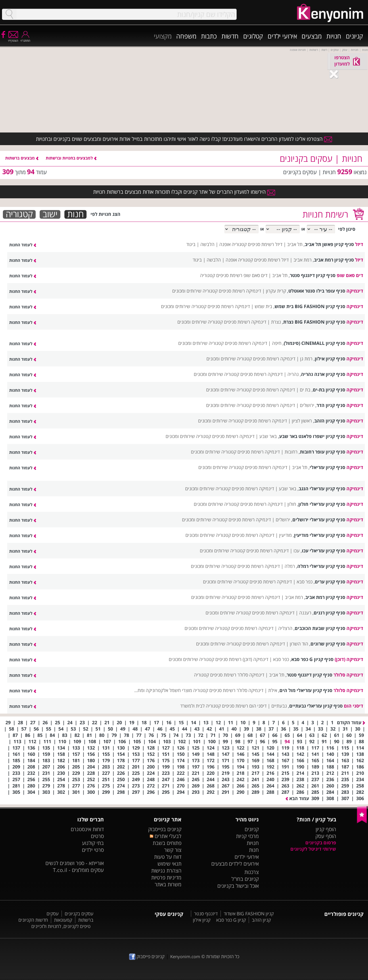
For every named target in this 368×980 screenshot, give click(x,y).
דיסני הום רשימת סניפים (244, 706)
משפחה (186, 36)
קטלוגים (253, 36)
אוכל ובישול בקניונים (238, 886)
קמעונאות (63, 920)
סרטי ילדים (93, 850)
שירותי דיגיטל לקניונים (313, 849)
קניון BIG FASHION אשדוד (249, 914)
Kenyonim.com (185, 956)
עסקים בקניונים (79, 914)
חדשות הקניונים (33, 920)
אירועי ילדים (282, 36)
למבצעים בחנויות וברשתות (71, 158)
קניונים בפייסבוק (165, 829)
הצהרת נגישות (166, 871)
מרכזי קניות (247, 836)
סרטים (97, 836)
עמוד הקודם (351, 722)
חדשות (230, 36)
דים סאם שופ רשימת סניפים (242, 275)
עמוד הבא (297, 798)
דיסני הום (353, 706)
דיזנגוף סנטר (206, 914)
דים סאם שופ (350, 275)
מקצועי (163, 36)
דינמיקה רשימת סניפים (240, 291)
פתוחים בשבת (167, 843)
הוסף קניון (326, 829)
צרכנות (252, 872)
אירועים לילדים (244, 864)
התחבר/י (25, 39)
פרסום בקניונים (321, 843)
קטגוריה (19, 214)
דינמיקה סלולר (348, 675)
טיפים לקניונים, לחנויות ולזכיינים (61, 926)
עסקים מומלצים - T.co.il (78, 870)
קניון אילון (202, 920)
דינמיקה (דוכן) (349, 659)
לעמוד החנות (23, 245)
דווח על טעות (168, 857)
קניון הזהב (261, 920)
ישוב (50, 214)
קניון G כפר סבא (231, 920)
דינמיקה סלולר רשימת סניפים (237, 675)
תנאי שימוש (169, 864)
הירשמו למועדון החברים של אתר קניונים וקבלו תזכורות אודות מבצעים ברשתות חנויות (184, 192)
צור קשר (173, 850)
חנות (75, 214)
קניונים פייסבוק (147, 956)
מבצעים (312, 36)
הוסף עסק (326, 836)
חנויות (334, 36)
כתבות (209, 36)
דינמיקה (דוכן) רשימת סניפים (242, 659)
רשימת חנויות (325, 214)
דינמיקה (355, 291)
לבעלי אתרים (165, 836)
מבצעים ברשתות (22, 158)
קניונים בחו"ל (245, 879)
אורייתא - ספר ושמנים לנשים (75, 863)
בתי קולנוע (93, 843)
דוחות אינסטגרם (87, 829)
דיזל (359, 244)
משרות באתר (168, 884)
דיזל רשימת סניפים (265, 244)
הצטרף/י (13, 39)
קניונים (354, 36)
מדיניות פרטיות (166, 877)
